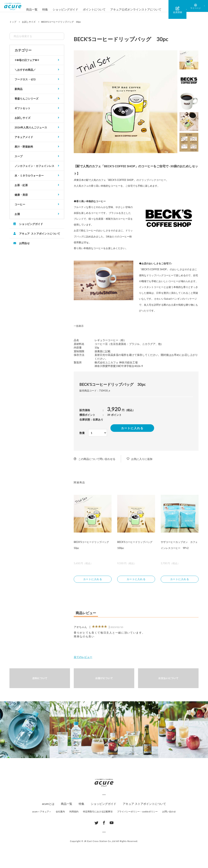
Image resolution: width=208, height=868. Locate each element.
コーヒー (20, 204)
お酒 (17, 214)
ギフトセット (23, 108)
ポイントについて (102, 9)
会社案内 (60, 812)
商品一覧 (40, 9)
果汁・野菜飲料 (24, 147)
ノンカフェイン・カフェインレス (34, 166)
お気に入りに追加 (142, 459)
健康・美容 (21, 195)
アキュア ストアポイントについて (40, 233)
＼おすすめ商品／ (25, 70)
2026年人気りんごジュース (31, 127)
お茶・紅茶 (21, 185)
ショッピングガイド (73, 9)
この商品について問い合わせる (97, 459)
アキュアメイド (24, 137)
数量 (82, 433)
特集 (53, 9)
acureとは (48, 805)
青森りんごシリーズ (26, 99)
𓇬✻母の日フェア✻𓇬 (27, 60)
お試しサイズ (23, 118)
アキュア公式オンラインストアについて (144, 9)
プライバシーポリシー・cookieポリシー (137, 812)
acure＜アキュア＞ (42, 812)
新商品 (19, 89)
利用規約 (74, 812)
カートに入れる (132, 428)
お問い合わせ (169, 812)
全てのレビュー (83, 658)
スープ (19, 156)
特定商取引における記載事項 (98, 812)
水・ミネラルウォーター (29, 175)
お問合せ (24, 243)
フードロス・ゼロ (25, 79)
